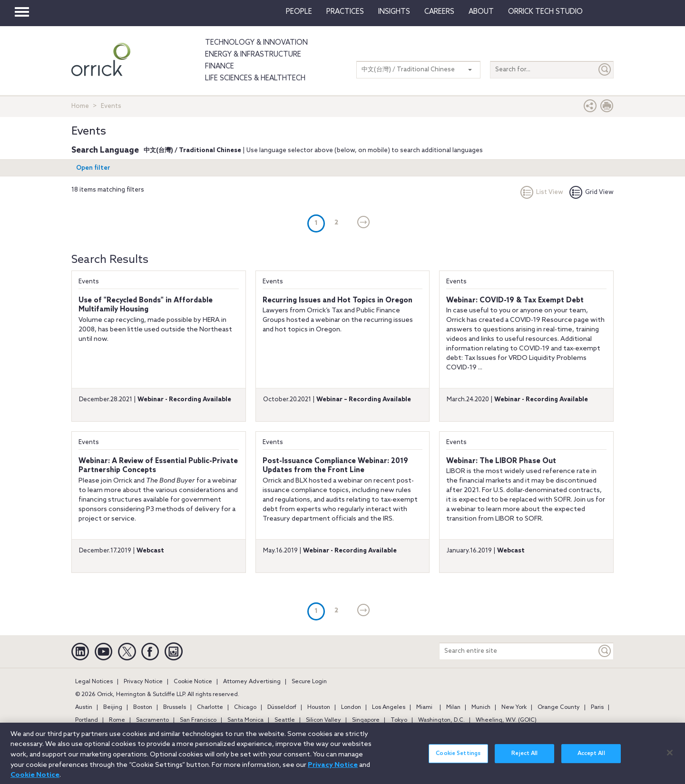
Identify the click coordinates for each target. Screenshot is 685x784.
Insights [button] (394, 12)
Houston (319, 707)
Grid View (592, 192)
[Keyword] (605, 651)
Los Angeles (389, 707)
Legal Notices (94, 682)
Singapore (366, 720)
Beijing (113, 707)
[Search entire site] (518, 651)
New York (514, 707)
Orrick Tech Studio (545, 12)
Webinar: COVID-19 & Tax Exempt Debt (515, 300)
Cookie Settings (458, 759)
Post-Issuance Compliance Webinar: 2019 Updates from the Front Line (335, 466)
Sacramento (152, 720)
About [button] (481, 12)
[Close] (670, 758)
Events (89, 282)
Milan (453, 707)
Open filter (93, 168)
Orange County (559, 707)
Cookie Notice (193, 682)
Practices (345, 12)
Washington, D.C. (441, 720)
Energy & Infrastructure (253, 55)
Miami (424, 707)
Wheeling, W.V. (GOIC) (506, 720)
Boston (143, 707)
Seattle (285, 720)
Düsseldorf (282, 707)
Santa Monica (245, 720)
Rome (117, 720)
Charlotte (210, 707)
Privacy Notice (143, 682)
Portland (87, 720)
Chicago (245, 707)
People (299, 12)
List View (542, 192)
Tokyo (399, 720)
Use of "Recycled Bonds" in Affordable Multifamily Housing (146, 305)
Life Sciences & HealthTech (255, 78)
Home (80, 106)
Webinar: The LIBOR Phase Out (501, 461)
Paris (597, 707)
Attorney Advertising (252, 682)
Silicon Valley (323, 720)
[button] (590, 108)
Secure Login (309, 682)
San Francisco (198, 720)
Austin (84, 707)
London (351, 707)
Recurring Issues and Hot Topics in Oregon (338, 300)
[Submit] (605, 70)
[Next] (364, 223)
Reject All (524, 759)
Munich (481, 707)
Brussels (175, 707)
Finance (220, 67)
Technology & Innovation (256, 43)
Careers (439, 12)
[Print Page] (607, 108)
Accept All (591, 759)
